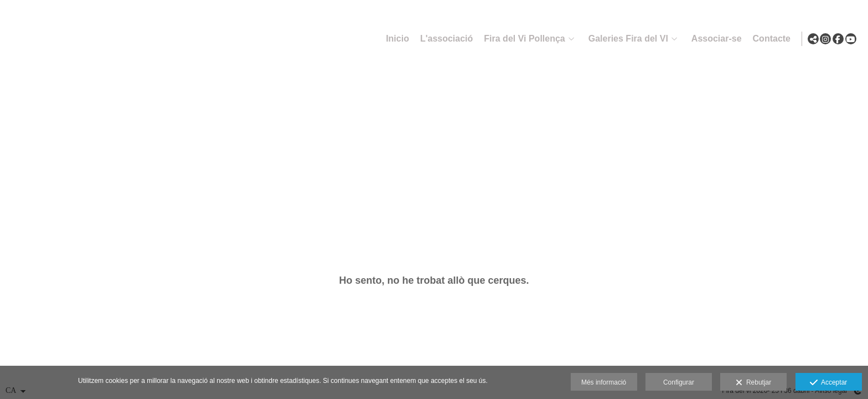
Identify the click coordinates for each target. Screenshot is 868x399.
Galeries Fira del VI (626, 39)
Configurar (679, 382)
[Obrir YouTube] (851, 39)
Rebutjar (753, 383)
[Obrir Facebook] (838, 39)
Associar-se (714, 39)
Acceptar (828, 383)
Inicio (395, 39)
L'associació (444, 39)
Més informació (604, 382)
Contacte (769, 39)
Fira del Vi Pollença (521, 39)
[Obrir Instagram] (825, 39)
